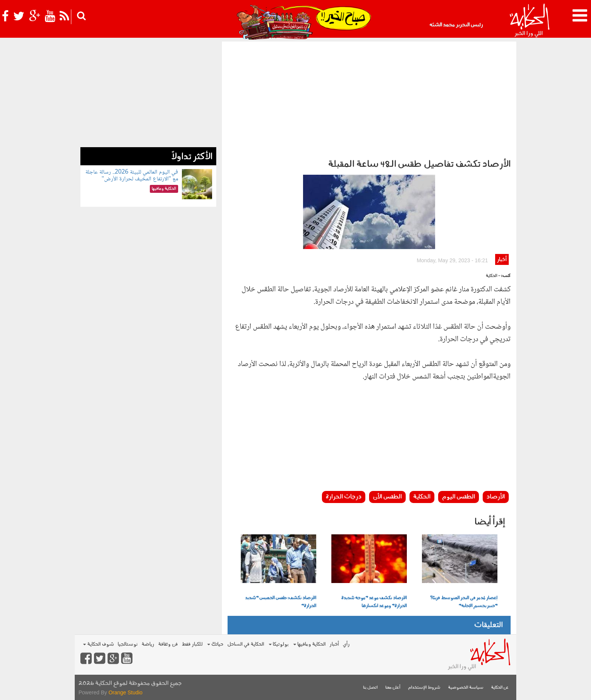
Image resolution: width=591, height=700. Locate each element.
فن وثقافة (168, 644)
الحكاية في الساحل (246, 644)
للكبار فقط (192, 644)
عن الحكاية (500, 688)
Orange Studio (125, 692)
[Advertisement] (369, 98)
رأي (346, 644)
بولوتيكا (279, 644)
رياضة (148, 644)
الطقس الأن (387, 497)
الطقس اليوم (459, 497)
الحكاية (422, 497)
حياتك (215, 644)
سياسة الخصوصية (466, 688)
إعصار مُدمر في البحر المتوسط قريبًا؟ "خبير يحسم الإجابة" (464, 602)
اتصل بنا (370, 688)
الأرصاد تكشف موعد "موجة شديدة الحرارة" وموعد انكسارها (374, 602)
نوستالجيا (128, 644)
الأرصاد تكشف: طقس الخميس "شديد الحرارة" (281, 602)
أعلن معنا (393, 688)
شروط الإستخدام (424, 688)
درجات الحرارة (344, 497)
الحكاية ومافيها (309, 644)
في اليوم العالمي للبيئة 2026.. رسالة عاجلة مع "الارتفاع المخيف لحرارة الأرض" (132, 176)
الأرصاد (496, 497)
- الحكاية (493, 276)
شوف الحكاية (98, 644)
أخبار (502, 260)
